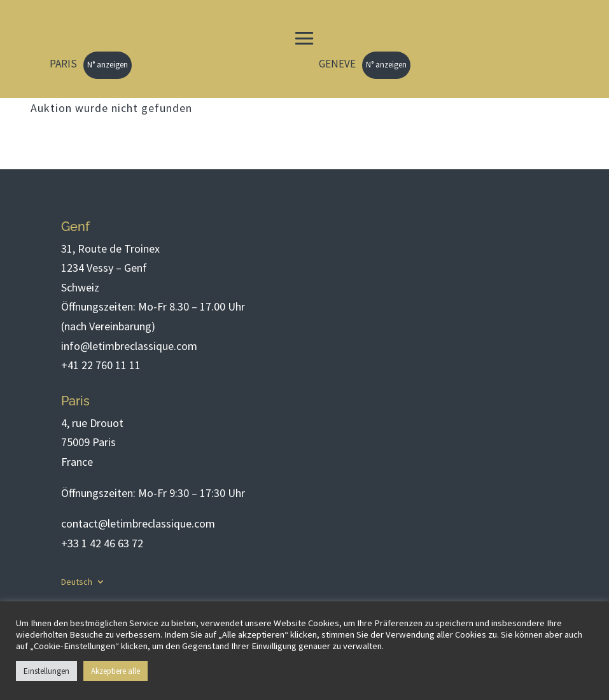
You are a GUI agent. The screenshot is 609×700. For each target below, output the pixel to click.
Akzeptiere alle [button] (115, 671)
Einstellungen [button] (46, 671)
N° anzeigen (108, 65)
